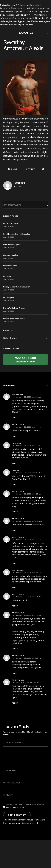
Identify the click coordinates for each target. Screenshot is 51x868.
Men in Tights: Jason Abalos (14, 319)
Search (45, 205)
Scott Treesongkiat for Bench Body (17, 234)
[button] (5, 33)
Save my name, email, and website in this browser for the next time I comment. (26, 806)
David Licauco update (12, 245)
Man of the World (10, 223)
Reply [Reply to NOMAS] (15, 485)
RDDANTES (26, 33)
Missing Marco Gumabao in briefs (17, 287)
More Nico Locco (10, 266)
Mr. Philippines (9, 298)
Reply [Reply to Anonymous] (15, 436)
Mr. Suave (7, 276)
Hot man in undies (10, 255)
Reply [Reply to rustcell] (15, 463)
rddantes (19, 183)
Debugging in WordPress (27, 15)
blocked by (26, 359)
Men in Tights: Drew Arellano (14, 308)
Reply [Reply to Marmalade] (15, 418)
